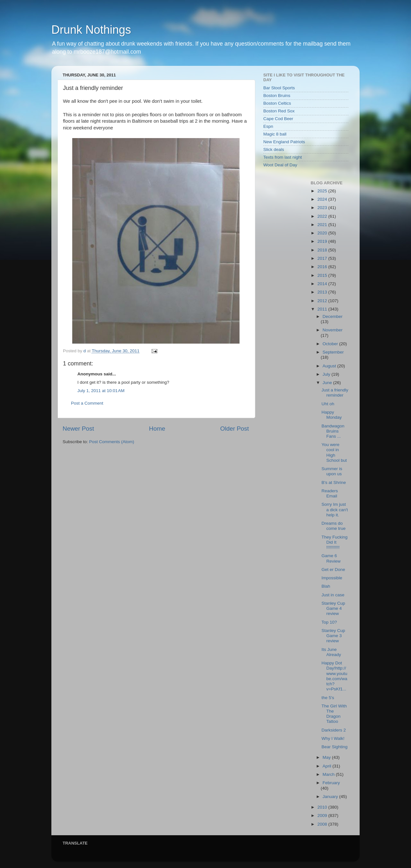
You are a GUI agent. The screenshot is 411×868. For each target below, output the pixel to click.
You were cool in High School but (334, 452)
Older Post (235, 429)
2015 (323, 275)
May (327, 757)
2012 (323, 301)
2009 (323, 815)
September (333, 352)
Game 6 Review (331, 558)
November (333, 330)
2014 (323, 284)
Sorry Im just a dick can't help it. (335, 509)
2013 (323, 292)
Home (157, 429)
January (331, 797)
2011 (323, 309)
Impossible (332, 578)
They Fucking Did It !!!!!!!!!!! (334, 542)
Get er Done (333, 570)
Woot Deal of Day (280, 165)
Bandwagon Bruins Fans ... (333, 431)
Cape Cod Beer (278, 119)
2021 (323, 225)
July (327, 374)
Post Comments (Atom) (112, 442)
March (329, 774)
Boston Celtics (277, 103)
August (330, 366)
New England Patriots (284, 142)
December (333, 316)
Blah (326, 586)
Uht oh (328, 404)
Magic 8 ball (275, 134)
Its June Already (331, 652)
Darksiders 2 (334, 730)
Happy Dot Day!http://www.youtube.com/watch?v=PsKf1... (334, 676)
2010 (323, 807)
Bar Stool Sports (279, 88)
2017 (323, 258)
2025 (323, 191)
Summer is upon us (332, 471)
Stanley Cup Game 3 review (333, 636)
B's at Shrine (334, 482)
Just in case (333, 595)
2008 (323, 824)
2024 (323, 199)
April (328, 766)
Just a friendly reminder (335, 393)
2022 (323, 216)
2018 (323, 250)
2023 (323, 208)
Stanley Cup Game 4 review (333, 608)
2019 (323, 241)
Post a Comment (87, 403)
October (331, 344)
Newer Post (78, 429)
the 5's (328, 698)
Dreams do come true (333, 526)
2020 (323, 233)
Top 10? (329, 622)
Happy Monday (332, 415)
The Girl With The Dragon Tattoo (334, 714)
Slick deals (274, 149)
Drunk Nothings (91, 30)
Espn (268, 126)
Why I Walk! (333, 738)
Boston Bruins (277, 96)
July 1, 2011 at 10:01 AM (101, 391)
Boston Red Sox (279, 111)
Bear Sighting (334, 747)
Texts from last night (283, 157)
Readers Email (330, 493)
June (328, 383)
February (331, 783)
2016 (323, 267)
